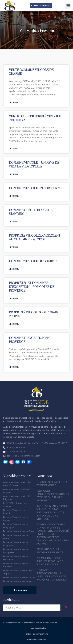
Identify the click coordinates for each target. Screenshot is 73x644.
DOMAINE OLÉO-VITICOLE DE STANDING (31, 212)
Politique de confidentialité (36, 634)
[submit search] (66, 608)
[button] (68, 6)
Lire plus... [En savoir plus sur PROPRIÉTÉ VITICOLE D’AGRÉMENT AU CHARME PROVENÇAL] (14, 247)
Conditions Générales (36, 640)
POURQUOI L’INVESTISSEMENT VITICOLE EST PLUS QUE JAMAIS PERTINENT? (53, 496)
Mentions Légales (38, 628)
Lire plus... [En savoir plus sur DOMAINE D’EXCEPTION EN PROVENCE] (14, 367)
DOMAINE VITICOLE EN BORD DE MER (36, 188)
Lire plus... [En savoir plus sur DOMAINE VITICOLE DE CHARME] (14, 269)
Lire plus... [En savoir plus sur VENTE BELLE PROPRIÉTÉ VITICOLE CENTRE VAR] (14, 149)
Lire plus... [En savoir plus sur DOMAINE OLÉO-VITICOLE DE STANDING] (14, 222)
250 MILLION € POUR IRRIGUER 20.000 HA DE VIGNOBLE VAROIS (50, 561)
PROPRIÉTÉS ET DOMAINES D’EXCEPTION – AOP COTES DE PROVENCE (31, 287)
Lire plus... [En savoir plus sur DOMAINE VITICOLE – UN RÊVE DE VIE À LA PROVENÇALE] (14, 174)
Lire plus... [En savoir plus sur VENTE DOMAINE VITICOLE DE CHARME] (14, 102)
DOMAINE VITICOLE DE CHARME (33, 261)
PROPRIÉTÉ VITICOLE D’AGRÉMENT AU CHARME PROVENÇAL (35, 237)
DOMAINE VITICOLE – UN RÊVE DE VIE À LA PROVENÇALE (34, 164)
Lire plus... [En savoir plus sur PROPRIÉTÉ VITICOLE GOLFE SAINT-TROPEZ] (14, 324)
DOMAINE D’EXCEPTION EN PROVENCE (29, 340)
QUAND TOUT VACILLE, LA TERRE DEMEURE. (52, 484)
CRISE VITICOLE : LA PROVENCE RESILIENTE (50, 551)
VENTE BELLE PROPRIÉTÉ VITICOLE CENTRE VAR (35, 118)
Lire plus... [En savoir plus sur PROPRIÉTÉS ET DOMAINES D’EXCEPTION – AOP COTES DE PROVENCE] (14, 298)
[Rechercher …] (32, 608)
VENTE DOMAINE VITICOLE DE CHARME (31, 72)
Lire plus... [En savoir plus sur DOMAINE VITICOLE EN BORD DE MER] (14, 196)
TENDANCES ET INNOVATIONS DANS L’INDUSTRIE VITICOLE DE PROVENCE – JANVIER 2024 (52, 575)
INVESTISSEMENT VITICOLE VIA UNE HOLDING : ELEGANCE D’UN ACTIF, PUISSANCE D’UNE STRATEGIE (52, 513)
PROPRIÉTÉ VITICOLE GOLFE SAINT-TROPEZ (35, 314)
